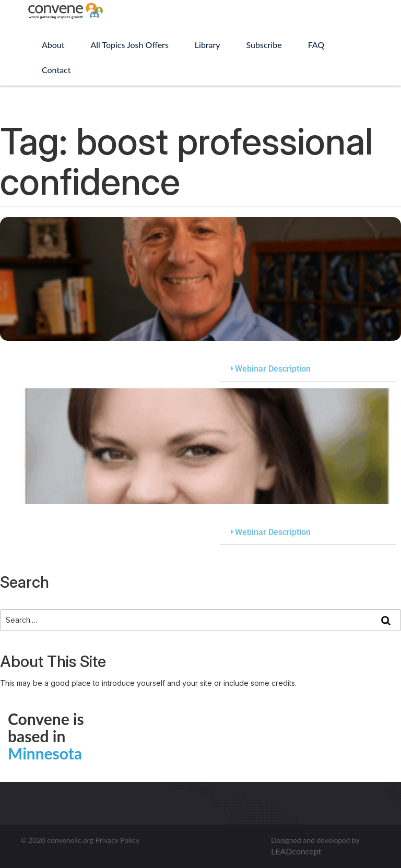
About (53, 45)
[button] (308, 369)
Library (208, 45)
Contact (56, 70)
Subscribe (264, 45)
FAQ (316, 45)
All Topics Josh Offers (130, 45)
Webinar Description (273, 369)
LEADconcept (296, 851)
